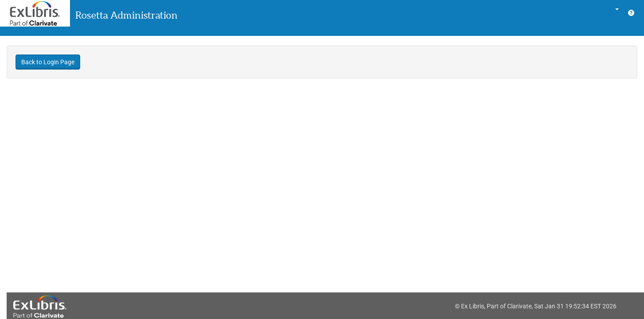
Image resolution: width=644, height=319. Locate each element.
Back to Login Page (48, 62)
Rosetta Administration (126, 15)
